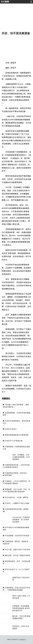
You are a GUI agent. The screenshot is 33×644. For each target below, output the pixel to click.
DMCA (9, 640)
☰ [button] (31, 2)
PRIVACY (15, 640)
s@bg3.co (23, 640)
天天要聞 (5, 2)
